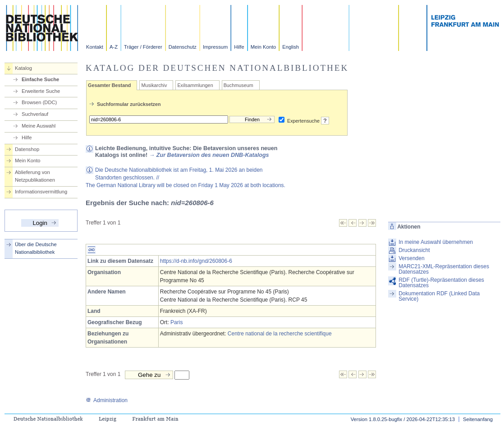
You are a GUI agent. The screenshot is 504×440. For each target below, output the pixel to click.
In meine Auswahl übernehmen (436, 242)
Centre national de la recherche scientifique (280, 334)
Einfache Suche (40, 79)
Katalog (23, 68)
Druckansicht (414, 250)
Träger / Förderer (143, 47)
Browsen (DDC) (39, 102)
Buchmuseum (238, 85)
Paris (176, 322)
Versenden (411, 258)
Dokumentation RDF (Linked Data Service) (439, 296)
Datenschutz (183, 47)
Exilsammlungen (195, 85)
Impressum (215, 47)
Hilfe (239, 47)
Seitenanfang (478, 419)
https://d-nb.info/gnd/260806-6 (196, 261)
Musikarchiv (154, 85)
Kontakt (95, 47)
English (291, 47)
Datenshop (27, 149)
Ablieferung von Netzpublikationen (35, 176)
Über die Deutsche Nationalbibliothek (36, 248)
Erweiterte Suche (41, 91)
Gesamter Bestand (109, 85)
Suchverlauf (35, 114)
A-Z (114, 47)
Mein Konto (263, 47)
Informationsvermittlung (41, 192)
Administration (107, 400)
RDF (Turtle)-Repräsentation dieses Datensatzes (441, 283)
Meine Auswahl (39, 126)
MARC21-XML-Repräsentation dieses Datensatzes (444, 269)
